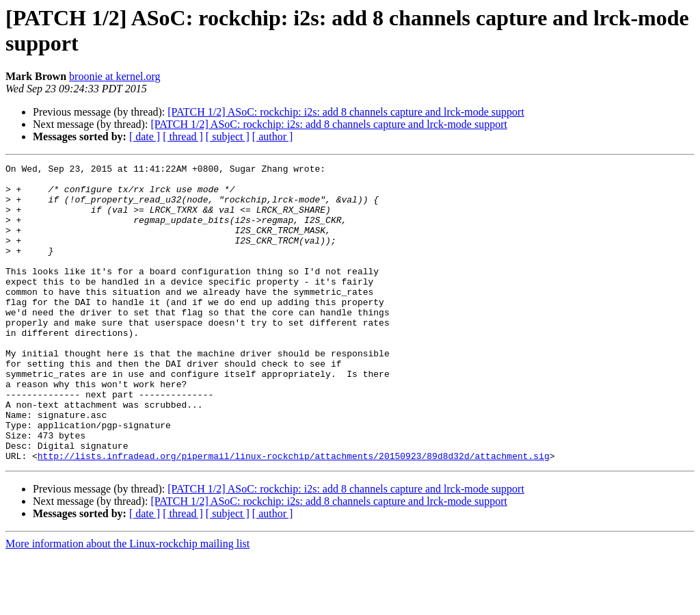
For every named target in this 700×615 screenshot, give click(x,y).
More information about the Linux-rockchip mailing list (127, 603)
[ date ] (145, 136)
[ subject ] (228, 136)
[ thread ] (183, 136)
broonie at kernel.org (115, 76)
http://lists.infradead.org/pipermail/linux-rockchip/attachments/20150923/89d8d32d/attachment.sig (294, 515)
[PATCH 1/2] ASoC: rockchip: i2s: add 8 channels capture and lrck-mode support (346, 112)
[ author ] (273, 136)
